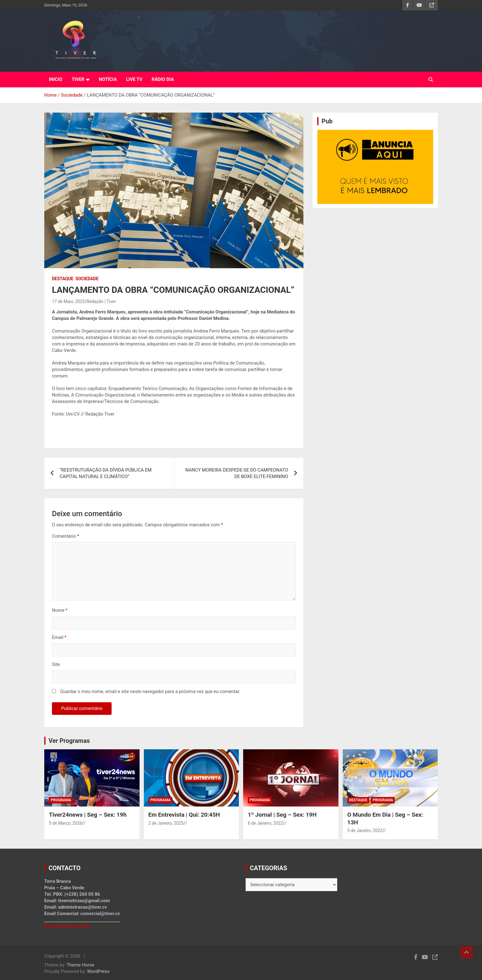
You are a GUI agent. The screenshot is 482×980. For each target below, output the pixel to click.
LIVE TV (134, 79)
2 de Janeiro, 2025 (166, 823)
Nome (60, 610)
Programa (61, 800)
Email (59, 637)
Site (56, 664)
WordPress (98, 971)
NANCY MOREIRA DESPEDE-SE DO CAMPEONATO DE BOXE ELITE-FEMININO (237, 473)
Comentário (65, 536)
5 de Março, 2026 (65, 823)
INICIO (56, 79)
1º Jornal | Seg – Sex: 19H (282, 815)
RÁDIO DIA (163, 79)
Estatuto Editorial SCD (67, 926)
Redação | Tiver (101, 301)
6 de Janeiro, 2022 (265, 823)
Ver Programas (69, 741)
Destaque (63, 279)
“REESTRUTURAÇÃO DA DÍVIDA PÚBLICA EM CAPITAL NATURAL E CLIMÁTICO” (106, 473)
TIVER (78, 79)
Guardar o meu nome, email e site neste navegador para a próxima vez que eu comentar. (150, 691)
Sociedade (87, 279)
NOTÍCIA (108, 79)
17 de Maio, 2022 (68, 301)
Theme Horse (81, 965)
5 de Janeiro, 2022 (365, 831)
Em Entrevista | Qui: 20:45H (184, 815)
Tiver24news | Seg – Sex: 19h (88, 815)
